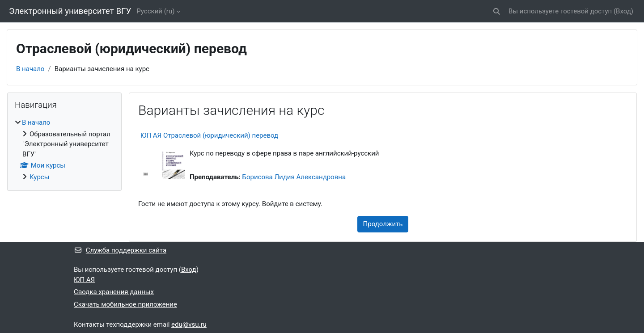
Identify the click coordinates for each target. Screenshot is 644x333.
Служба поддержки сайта (120, 250)
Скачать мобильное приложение (125, 304)
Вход (623, 11)
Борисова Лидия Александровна (294, 177)
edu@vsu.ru (189, 325)
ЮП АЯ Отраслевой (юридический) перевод (209, 135)
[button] (497, 11)
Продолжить (383, 224)
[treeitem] (64, 150)
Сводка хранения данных (114, 292)
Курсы (39, 177)
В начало (30, 69)
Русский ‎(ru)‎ (155, 11)
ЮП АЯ (84, 280)
